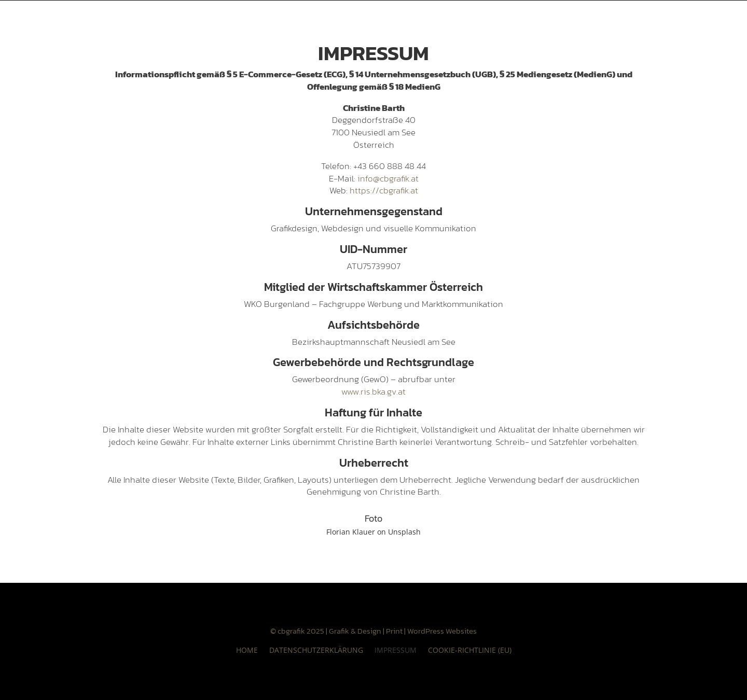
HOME (247, 649)
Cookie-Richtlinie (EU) (470, 649)
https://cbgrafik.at (384, 190)
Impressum (396, 649)
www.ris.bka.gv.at (374, 391)
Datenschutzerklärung (316, 649)
